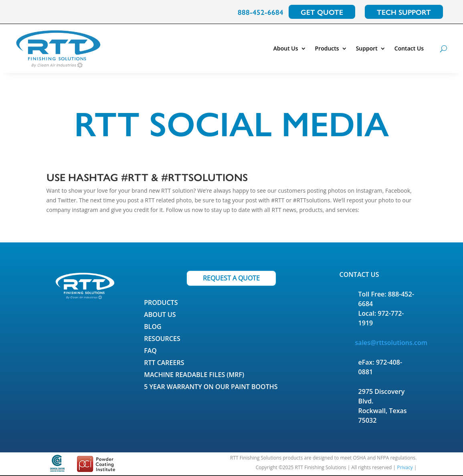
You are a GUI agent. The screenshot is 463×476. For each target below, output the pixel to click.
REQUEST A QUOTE (231, 278)
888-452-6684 (261, 12)
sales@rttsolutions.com (391, 343)
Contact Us (409, 48)
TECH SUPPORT (404, 12)
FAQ (150, 351)
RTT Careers (164, 363)
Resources (162, 339)
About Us (286, 48)
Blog (153, 327)
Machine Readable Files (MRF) (194, 375)
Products (327, 48)
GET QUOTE (322, 12)
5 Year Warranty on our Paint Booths (211, 387)
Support (367, 48)
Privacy (405, 467)
